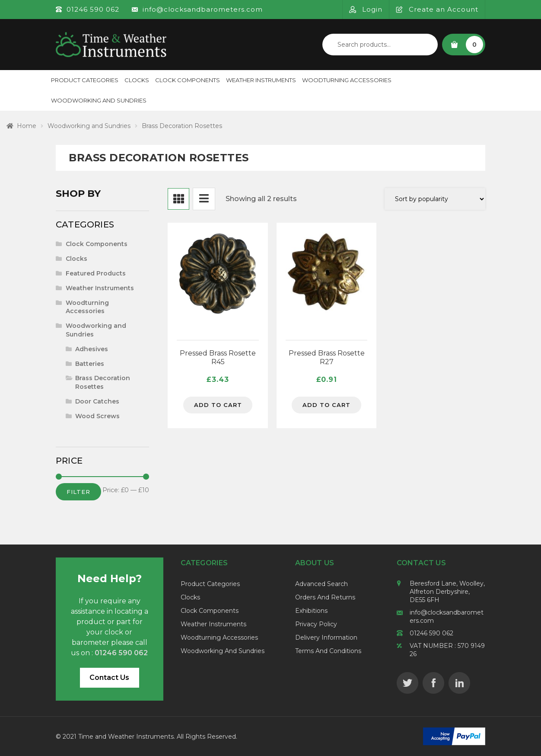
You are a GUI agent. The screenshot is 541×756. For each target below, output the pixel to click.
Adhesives (92, 349)
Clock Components (188, 80)
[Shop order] (435, 199)
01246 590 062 (431, 633)
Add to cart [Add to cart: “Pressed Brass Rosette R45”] (218, 405)
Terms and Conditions (328, 651)
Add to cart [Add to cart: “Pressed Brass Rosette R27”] (326, 405)
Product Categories (85, 80)
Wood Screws (97, 416)
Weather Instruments (261, 80)
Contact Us (109, 678)
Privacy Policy (316, 624)
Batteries (90, 364)
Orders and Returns (325, 597)
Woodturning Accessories (347, 80)
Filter (78, 492)
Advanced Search (321, 584)
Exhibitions (311, 611)
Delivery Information (326, 637)
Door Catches (97, 401)
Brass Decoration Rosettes (103, 382)
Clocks (137, 80)
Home (27, 126)
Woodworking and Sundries (99, 100)
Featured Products (96, 273)
